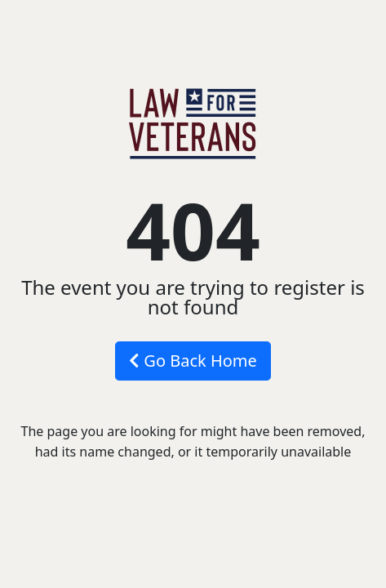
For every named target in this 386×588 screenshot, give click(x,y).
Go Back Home (193, 361)
